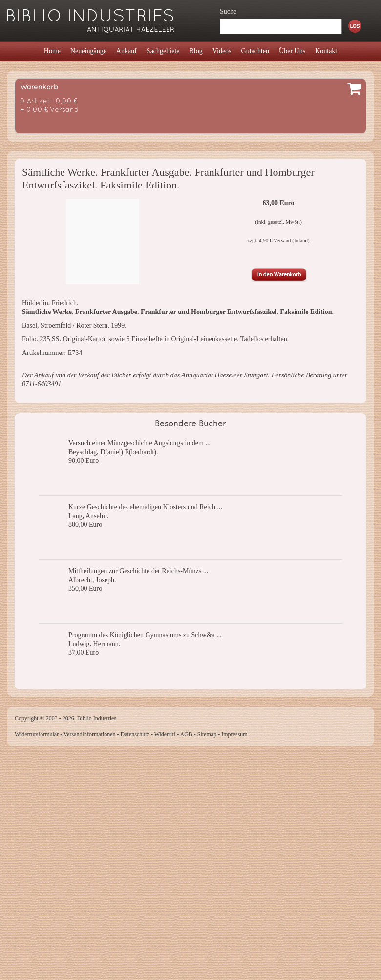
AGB (186, 734)
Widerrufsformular (37, 734)
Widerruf (165, 734)
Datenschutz (135, 734)
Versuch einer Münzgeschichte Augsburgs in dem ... (139, 443)
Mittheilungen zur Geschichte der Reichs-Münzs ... (138, 571)
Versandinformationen (90, 734)
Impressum (234, 734)
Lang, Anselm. (88, 516)
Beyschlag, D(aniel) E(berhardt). (113, 452)
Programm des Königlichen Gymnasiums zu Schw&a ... (145, 635)
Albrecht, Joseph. (92, 580)
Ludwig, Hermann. (94, 644)
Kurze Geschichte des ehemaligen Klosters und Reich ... (145, 507)
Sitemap (207, 734)
